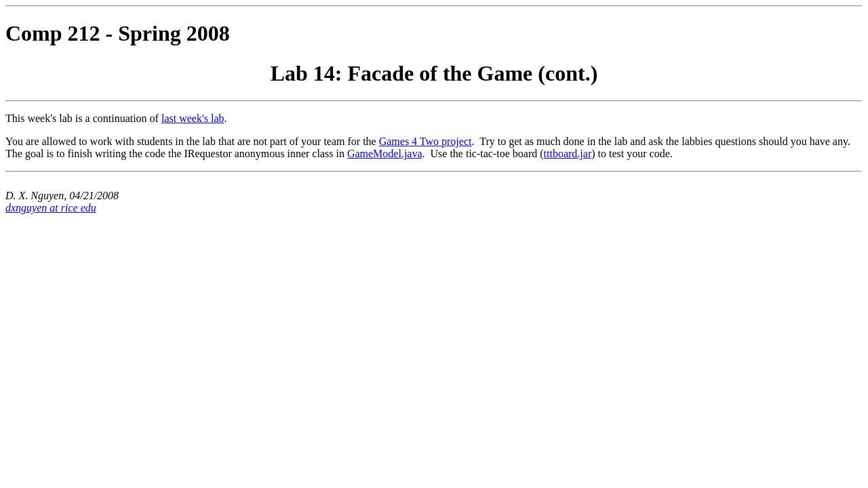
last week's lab (193, 118)
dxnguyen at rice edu (51, 208)
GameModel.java (385, 154)
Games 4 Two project (426, 141)
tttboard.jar (568, 154)
